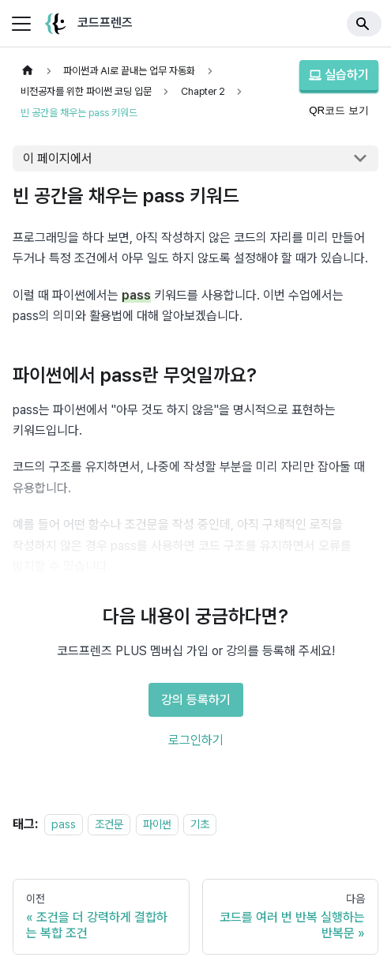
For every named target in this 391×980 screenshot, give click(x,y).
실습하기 (339, 75)
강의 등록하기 (196, 700)
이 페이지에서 (58, 158)
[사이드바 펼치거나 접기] (21, 24)
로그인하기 (196, 740)
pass (64, 824)
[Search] (364, 24)
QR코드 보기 (339, 110)
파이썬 (157, 824)
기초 (200, 824)
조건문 (109, 824)
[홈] (28, 71)
